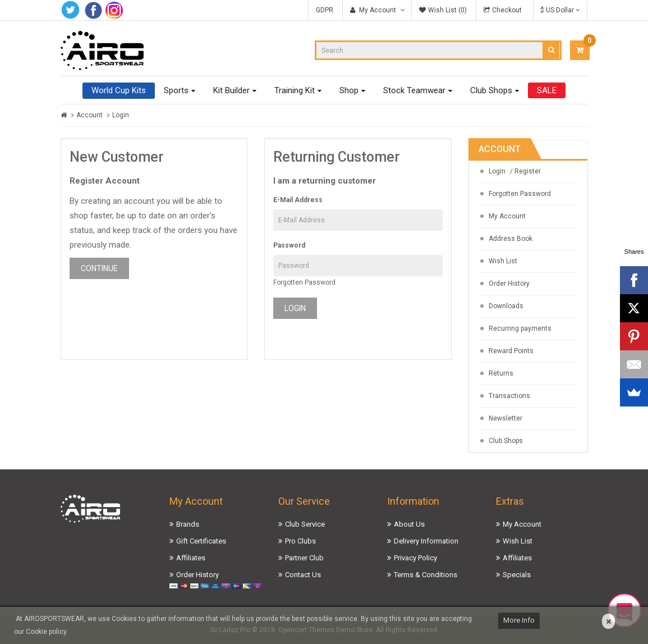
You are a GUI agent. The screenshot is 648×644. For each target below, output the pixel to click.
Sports (176, 90)
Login (121, 115)
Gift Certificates (201, 541)
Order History (509, 284)
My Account (507, 216)
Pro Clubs (300, 541)
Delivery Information (426, 541)
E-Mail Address (298, 200)
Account (89, 115)
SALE (547, 90)
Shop (349, 90)
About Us (409, 524)
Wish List (503, 261)
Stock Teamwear (414, 90)
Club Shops (491, 90)
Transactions (509, 396)
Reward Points (511, 351)
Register (528, 171)
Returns (501, 373)
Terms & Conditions (426, 575)
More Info (519, 620)
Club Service (305, 524)
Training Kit (295, 90)
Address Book (511, 239)
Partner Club (304, 558)
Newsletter (505, 418)
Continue (99, 268)
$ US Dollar (560, 10)
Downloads (506, 306)
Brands (188, 524)
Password (289, 245)
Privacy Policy (415, 558)
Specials (517, 575)
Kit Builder (231, 90)
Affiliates (191, 558)
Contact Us (303, 575)
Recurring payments (520, 328)
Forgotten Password (304, 282)
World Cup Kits (119, 90)
